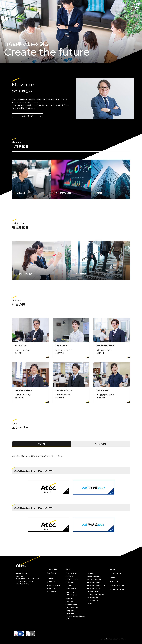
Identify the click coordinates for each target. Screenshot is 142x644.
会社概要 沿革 (51, 582)
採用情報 (113, 577)
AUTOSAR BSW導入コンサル (97, 585)
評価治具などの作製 (72, 608)
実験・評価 (70, 602)
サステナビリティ (116, 573)
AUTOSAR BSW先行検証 (95, 588)
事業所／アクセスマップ (54, 588)
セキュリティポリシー (117, 585)
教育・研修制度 (52, 573)
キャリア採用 (101, 444)
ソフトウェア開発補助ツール (97, 594)
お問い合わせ (114, 581)
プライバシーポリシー (117, 589)
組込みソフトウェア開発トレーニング (76, 618)
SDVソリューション (71, 573)
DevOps (69, 585)
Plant (68, 622)
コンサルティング (93, 601)
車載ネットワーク (72, 595)
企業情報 (50, 578)
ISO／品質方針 (52, 592)
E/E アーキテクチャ (71, 592)
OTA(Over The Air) (72, 579)
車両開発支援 (70, 599)
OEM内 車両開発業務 (94, 576)
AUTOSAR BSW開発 (94, 582)
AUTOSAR (70, 576)
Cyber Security (71, 588)
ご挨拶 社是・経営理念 (54, 585)
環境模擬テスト (71, 611)
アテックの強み (52, 569)
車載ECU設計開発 (72, 605)
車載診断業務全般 (93, 591)
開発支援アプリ (71, 614)
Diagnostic (70, 582)
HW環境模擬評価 (93, 597)
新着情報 (113, 569)
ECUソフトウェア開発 (95, 579)
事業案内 (69, 569)
